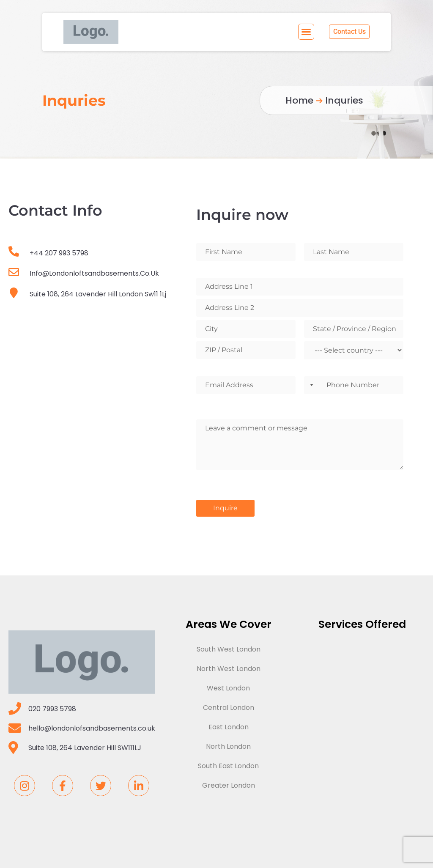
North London (228, 746)
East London (229, 727)
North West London (229, 669)
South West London (229, 649)
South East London (228, 766)
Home (299, 100)
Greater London (229, 785)
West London (228, 688)
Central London (229, 708)
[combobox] (310, 385)
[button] (307, 32)
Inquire (225, 508)
